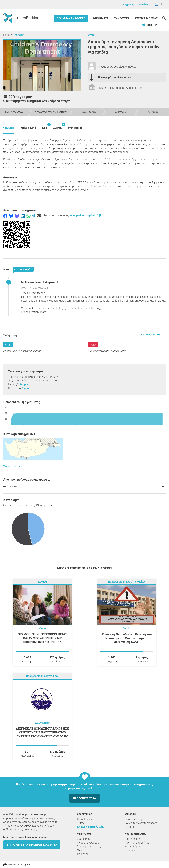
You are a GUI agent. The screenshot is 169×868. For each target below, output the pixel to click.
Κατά (93, 345)
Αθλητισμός (42, 723)
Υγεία (91, 35)
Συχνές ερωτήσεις (136, 819)
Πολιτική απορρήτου (137, 843)
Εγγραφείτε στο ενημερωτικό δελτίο (32, 845)
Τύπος (81, 823)
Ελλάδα (42, 582)
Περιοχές (83, 854)
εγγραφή (128, 4)
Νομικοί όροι (132, 846)
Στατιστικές (75, 128)
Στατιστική (10, 466)
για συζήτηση (149, 335)
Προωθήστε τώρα (84, 798)
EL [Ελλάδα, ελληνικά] (159, 4)
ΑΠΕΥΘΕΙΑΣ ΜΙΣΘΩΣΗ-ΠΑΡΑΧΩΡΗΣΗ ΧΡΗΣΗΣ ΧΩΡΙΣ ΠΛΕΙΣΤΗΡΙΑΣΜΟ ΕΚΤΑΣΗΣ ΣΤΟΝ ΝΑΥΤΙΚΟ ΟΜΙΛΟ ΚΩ (42, 732)
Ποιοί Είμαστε (85, 819)
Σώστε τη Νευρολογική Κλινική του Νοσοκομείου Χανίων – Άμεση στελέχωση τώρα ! (127, 638)
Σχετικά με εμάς (146, 18)
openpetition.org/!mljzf (86, 216)
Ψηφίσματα (101, 18)
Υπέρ (8, 345)
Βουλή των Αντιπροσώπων (141, 823)
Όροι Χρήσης (132, 839)
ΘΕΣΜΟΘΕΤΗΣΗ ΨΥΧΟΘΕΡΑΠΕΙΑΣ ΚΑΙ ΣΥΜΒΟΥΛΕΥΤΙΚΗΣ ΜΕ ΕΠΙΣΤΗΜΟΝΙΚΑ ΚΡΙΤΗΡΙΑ (42, 638)
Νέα (45, 126)
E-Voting (130, 827)
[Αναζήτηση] (164, 18)
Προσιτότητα (132, 850)
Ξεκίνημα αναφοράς (71, 18)
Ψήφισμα (9, 128)
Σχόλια (57, 126)
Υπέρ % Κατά (28, 128)
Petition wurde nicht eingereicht (39, 282)
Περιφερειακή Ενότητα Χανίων (127, 582)
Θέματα (82, 850)
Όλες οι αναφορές (88, 843)
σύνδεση (144, 4)
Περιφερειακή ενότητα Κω (42, 676)
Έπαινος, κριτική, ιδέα (90, 827)
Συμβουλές (122, 18)
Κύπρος (19, 35)
